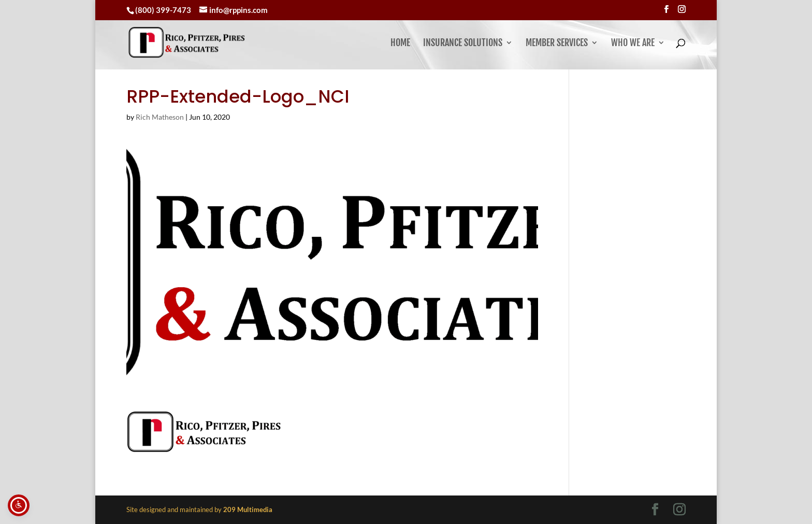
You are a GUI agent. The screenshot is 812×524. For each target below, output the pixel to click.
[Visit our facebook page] (666, 9)
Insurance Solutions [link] (463, 44)
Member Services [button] (557, 44)
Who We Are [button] (633, 44)
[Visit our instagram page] (682, 9)
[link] (212, 42)
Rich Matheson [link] (160, 117)
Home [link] (400, 44)
